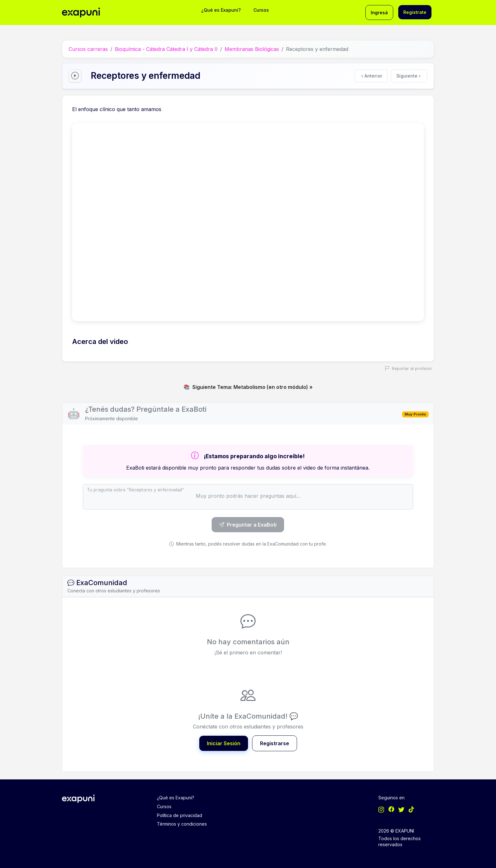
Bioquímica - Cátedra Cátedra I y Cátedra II (166, 49)
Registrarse (275, 743)
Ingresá (379, 12)
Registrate (415, 12)
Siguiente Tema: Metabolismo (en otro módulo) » (248, 387)
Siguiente (409, 76)
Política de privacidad (180, 815)
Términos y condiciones (182, 824)
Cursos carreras (88, 49)
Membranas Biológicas (252, 49)
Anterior (372, 76)
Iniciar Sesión (224, 743)
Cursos (261, 10)
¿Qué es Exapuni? (221, 10)
